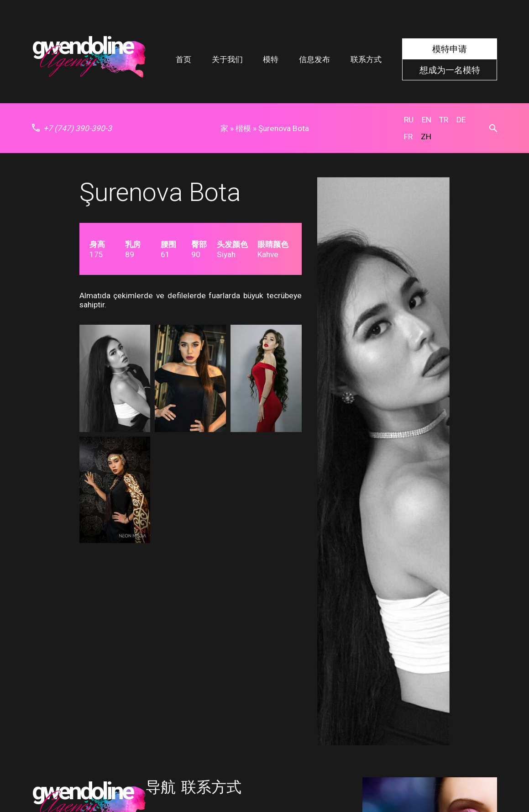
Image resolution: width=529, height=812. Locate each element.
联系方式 (366, 59)
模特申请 (450, 49)
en (427, 120)
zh (426, 137)
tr (444, 120)
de (461, 120)
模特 (271, 59)
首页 (183, 59)
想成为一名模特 (450, 70)
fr (408, 137)
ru (409, 120)
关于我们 (227, 59)
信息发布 (314, 59)
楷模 (243, 128)
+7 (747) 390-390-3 (72, 128)
